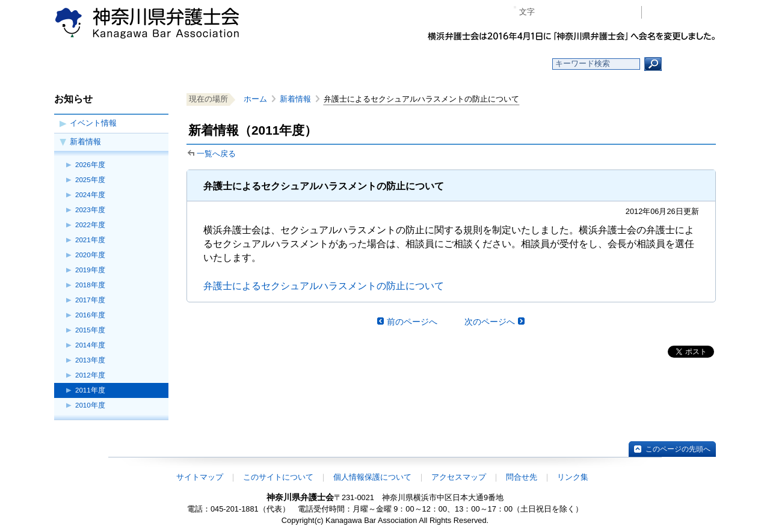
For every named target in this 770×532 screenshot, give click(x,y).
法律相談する (414, 64)
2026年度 (90, 165)
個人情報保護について (372, 477)
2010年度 (90, 405)
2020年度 (90, 255)
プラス (586, 12)
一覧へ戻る (216, 154)
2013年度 (90, 360)
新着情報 (85, 142)
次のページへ (490, 322)
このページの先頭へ (678, 449)
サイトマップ (200, 477)
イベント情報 (93, 123)
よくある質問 (501, 64)
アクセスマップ (459, 477)
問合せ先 (522, 477)
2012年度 (90, 375)
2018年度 (90, 285)
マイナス (549, 12)
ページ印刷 (615, 12)
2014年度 (90, 345)
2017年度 (90, 300)
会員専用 (682, 12)
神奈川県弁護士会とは (326, 64)
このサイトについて (278, 477)
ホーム (152, 64)
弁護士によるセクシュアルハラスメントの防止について (324, 286)
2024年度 (90, 195)
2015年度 (90, 330)
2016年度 (90, 315)
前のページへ (412, 322)
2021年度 (90, 240)
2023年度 (90, 210)
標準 (567, 12)
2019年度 (90, 270)
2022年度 (90, 225)
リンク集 (573, 477)
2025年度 (90, 180)
